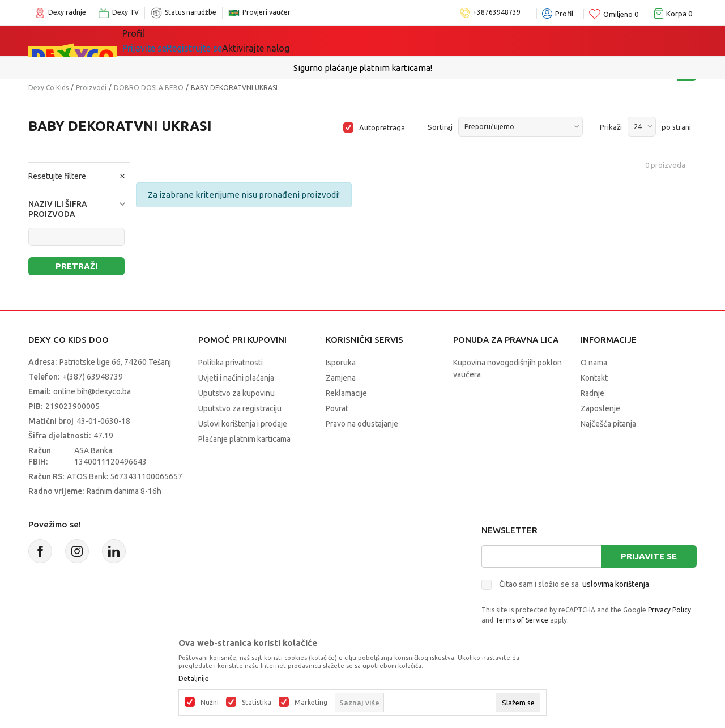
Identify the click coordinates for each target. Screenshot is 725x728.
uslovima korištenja (616, 584)
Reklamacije (346, 393)
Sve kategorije (161, 41)
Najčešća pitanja (608, 424)
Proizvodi (91, 88)
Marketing (311, 703)
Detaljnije (194, 679)
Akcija (336, 41)
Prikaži (611, 127)
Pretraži (76, 266)
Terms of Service (522, 620)
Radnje (592, 393)
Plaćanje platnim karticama (244, 439)
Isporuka (341, 363)
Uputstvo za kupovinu (236, 393)
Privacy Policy (669, 610)
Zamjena (341, 378)
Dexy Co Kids (48, 88)
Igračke (223, 41)
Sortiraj (440, 127)
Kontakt (594, 378)
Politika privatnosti (231, 363)
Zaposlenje (600, 408)
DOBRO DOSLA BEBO (149, 88)
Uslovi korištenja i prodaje (243, 424)
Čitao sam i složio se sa (574, 584)
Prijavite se (649, 556)
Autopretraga (382, 127)
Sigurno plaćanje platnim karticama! (363, 68)
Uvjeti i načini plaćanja (236, 378)
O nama (594, 363)
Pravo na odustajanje (362, 424)
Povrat (337, 408)
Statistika (257, 703)
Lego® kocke (282, 41)
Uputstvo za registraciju (240, 408)
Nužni (210, 703)
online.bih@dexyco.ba (92, 391)
